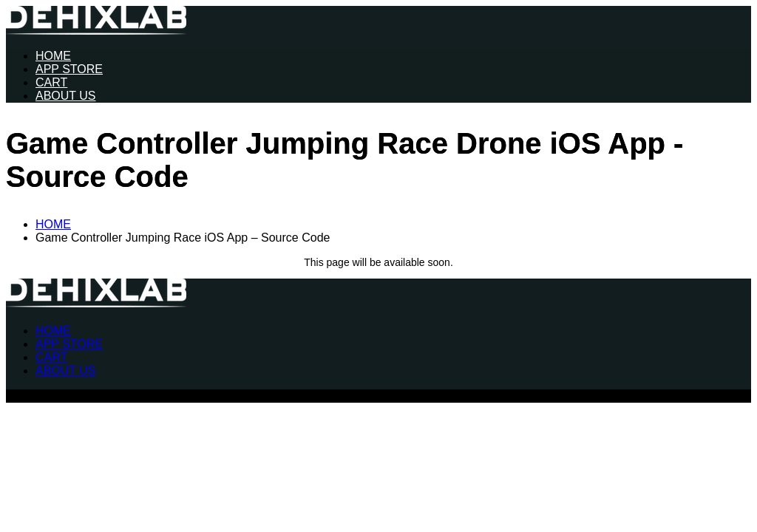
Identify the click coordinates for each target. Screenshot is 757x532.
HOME (53, 56)
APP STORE (69, 69)
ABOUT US (66, 96)
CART (51, 82)
